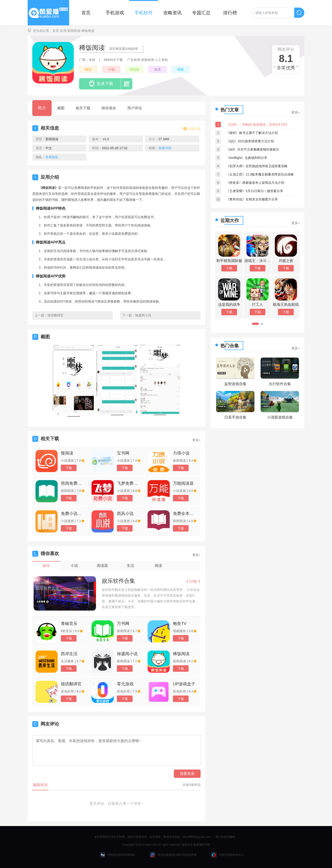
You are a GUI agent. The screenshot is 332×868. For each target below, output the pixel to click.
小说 (111, 69)
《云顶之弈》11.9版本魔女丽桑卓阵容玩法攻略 (260, 174)
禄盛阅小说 (143, 315)
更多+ (196, 440)
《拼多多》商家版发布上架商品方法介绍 (255, 183)
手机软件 (144, 13)
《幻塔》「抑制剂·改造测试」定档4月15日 (257, 125)
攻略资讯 (172, 13)
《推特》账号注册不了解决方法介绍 (252, 133)
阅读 (181, 69)
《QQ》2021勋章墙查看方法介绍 (250, 141)
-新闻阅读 (73, 31)
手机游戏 (115, 13)
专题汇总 (201, 13)
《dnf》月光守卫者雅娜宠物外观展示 (253, 149)
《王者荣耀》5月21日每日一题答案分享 (255, 191)
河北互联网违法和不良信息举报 (173, 855)
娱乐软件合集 (119, 581)
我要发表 (187, 774)
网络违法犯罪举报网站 (118, 855)
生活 (157, 69)
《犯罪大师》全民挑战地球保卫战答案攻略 (257, 166)
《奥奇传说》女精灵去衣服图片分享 (252, 199)
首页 (86, 13)
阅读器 (134, 69)
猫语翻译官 (56, 315)
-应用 (63, 31)
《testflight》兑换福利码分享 (247, 158)
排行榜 (230, 13)
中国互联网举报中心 (227, 855)
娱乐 (88, 69)
